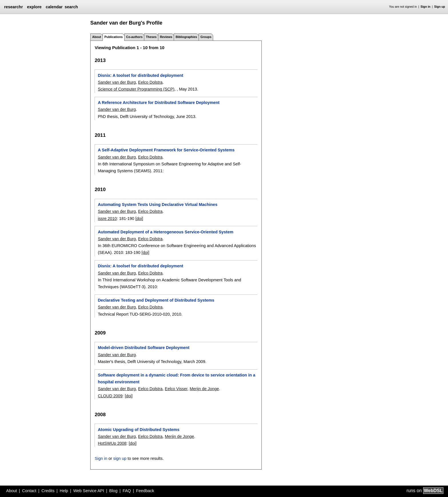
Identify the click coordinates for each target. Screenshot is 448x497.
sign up (120, 458)
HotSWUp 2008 (112, 443)
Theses (151, 37)
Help (64, 491)
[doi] (139, 219)
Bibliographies (186, 37)
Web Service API (89, 491)
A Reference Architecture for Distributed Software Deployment (159, 103)
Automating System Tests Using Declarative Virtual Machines (158, 205)
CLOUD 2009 (110, 396)
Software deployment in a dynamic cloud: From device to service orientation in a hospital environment (176, 378)
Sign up (440, 7)
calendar (54, 7)
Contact (29, 491)
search (71, 7)
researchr (13, 7)
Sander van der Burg (117, 82)
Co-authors (134, 37)
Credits (48, 491)
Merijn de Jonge (204, 389)
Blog (113, 491)
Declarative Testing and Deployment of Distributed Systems (156, 300)
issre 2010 (107, 219)
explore (34, 7)
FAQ (127, 491)
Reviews (166, 37)
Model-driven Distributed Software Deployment (144, 348)
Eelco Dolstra (150, 82)
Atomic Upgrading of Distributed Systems (138, 430)
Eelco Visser (176, 389)
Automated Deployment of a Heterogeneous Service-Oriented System (165, 232)
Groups (206, 37)
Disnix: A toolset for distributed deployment (140, 75)
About (96, 37)
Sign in (426, 7)
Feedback (145, 491)
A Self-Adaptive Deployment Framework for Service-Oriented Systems (166, 150)
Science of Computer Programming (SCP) (136, 89)
